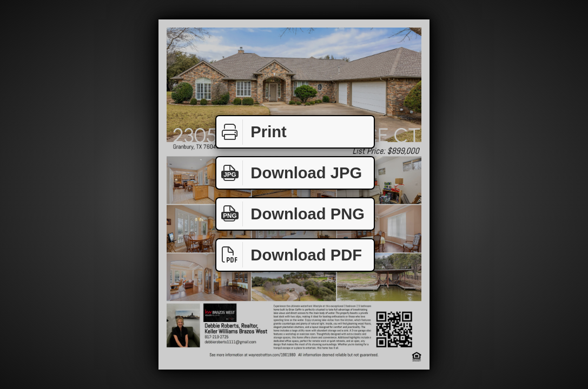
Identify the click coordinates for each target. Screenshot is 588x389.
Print (252, 132)
